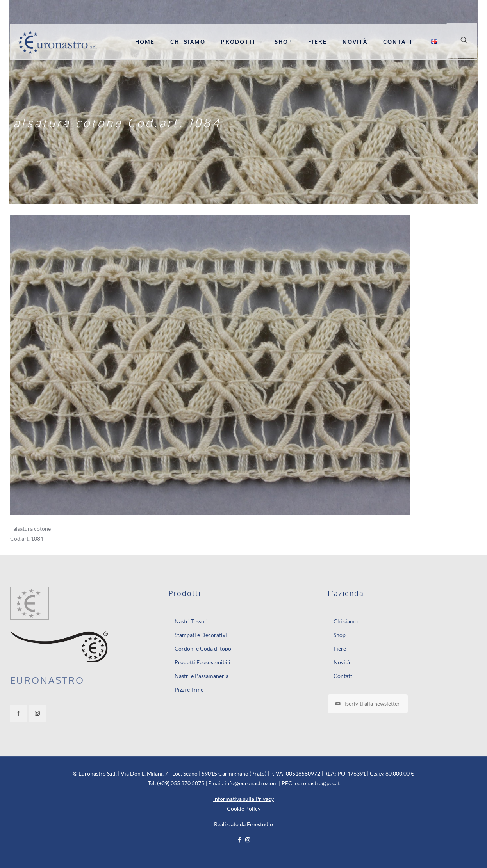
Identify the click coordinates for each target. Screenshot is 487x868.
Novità (342, 662)
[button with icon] (19, 713)
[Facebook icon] (240, 840)
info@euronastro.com (251, 783)
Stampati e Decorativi (201, 635)
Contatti (344, 676)
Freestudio (260, 824)
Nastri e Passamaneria (202, 676)
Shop (340, 635)
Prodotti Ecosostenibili (202, 662)
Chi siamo (346, 621)
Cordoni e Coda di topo (203, 648)
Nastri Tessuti (191, 621)
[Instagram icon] (248, 840)
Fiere (340, 648)
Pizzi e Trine (189, 689)
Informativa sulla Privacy (243, 799)
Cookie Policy (244, 808)
